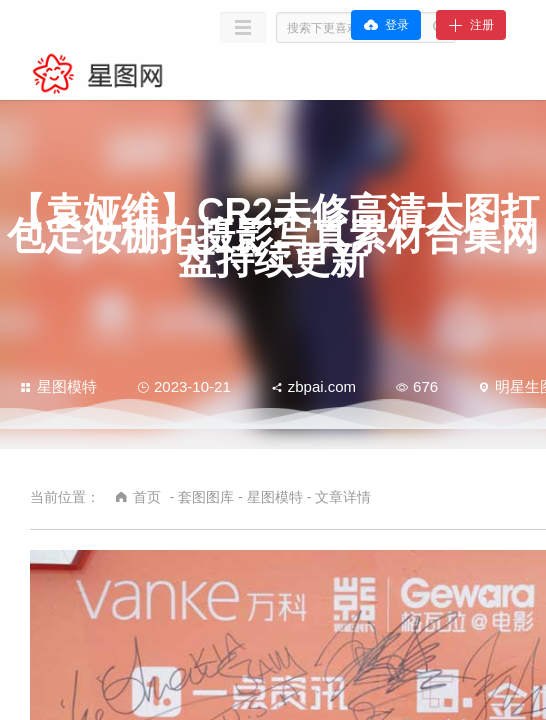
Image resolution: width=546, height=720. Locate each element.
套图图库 (206, 497)
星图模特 (58, 386)
